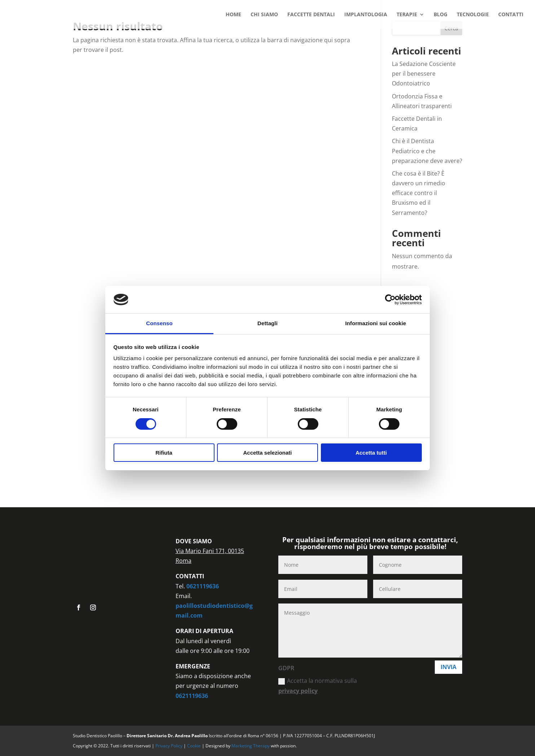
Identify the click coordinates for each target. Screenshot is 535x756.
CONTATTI (511, 15)
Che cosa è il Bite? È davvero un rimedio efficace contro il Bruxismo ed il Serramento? (419, 193)
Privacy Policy (169, 746)
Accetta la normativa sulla (318, 686)
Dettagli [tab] (267, 323)
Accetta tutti (371, 453)
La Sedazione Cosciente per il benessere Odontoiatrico (424, 74)
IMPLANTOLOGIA (366, 15)
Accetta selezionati (267, 453)
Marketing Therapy (251, 746)
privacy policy (298, 691)
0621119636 (203, 586)
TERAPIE (407, 15)
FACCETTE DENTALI (311, 15)
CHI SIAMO (264, 15)
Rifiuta (164, 453)
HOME (233, 15)
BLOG (441, 15)
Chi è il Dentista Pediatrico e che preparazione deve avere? (427, 151)
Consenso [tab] (159, 323)
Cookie (194, 746)
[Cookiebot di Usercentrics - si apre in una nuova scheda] (390, 300)
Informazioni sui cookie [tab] (376, 323)
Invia (448, 667)
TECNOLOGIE (473, 15)
